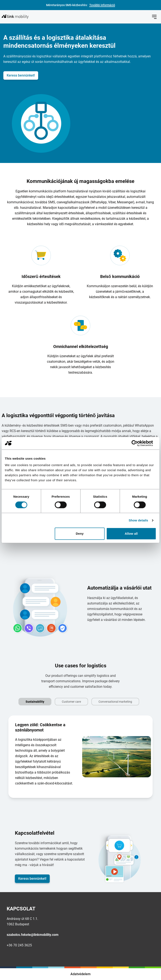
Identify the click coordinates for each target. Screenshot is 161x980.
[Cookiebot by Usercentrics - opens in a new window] (138, 443)
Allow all (131, 534)
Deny (80, 534)
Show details (138, 520)
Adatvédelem (80, 974)
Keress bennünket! (21, 75)
